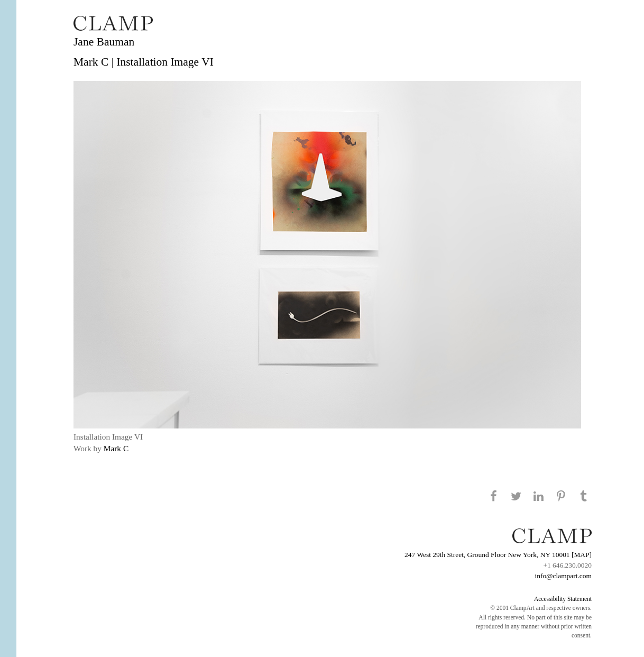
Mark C (116, 448)
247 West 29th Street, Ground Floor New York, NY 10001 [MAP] (498, 555)
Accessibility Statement (563, 599)
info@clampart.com (563, 576)
